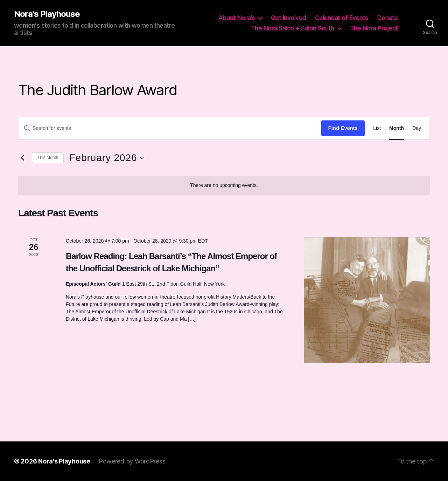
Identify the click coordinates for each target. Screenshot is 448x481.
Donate (388, 18)
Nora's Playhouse (47, 14)
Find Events (343, 128)
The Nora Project (374, 28)
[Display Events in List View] (377, 128)
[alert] (224, 185)
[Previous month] (22, 158)
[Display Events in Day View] (417, 128)
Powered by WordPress (132, 461)
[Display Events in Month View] (397, 128)
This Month (48, 158)
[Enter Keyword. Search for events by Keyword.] (170, 128)
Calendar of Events (342, 18)
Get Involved (289, 18)
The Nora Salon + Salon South (293, 28)
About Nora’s (237, 18)
